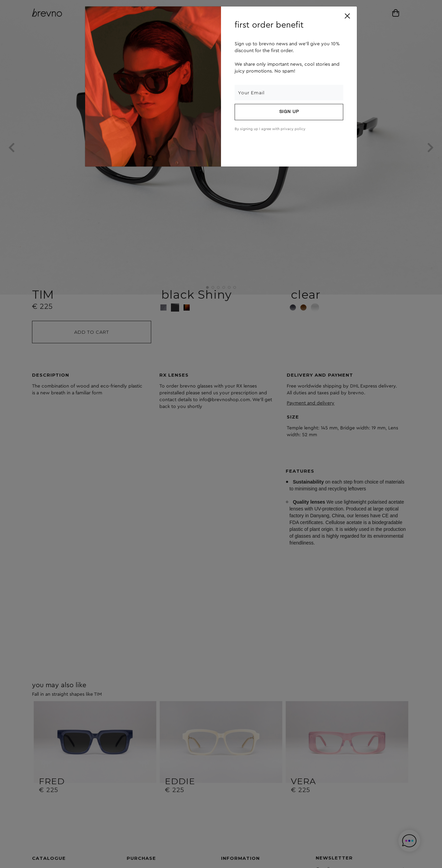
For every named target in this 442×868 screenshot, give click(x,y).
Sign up (289, 112)
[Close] (347, 16)
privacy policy (293, 129)
